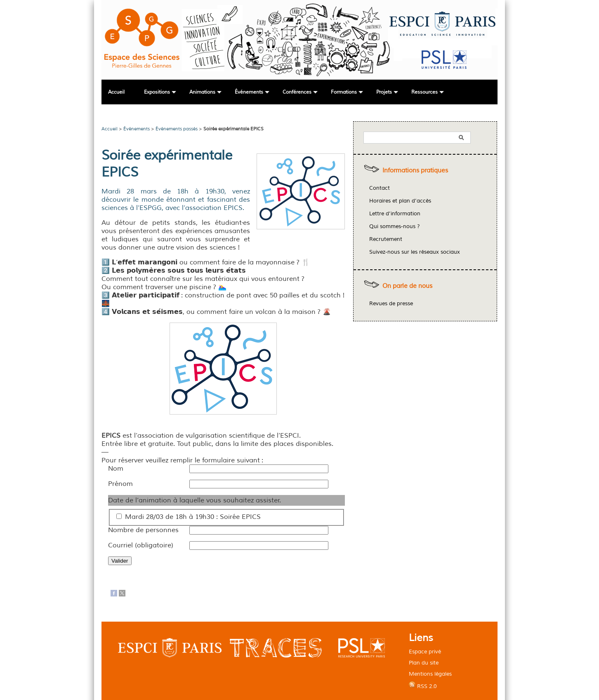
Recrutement (386, 239)
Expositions (157, 92)
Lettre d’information (395, 214)
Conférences (297, 92)
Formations (344, 92)
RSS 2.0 (423, 686)
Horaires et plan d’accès (400, 201)
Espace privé (425, 652)
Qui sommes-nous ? (395, 226)
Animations (202, 92)
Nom (116, 469)
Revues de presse (391, 304)
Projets (384, 92)
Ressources (424, 92)
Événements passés (177, 129)
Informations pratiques (415, 171)
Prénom (120, 484)
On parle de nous (407, 286)
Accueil (116, 92)
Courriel (141, 545)
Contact (380, 188)
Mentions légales (430, 674)
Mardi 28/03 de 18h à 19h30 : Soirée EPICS (193, 517)
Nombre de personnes (143, 530)
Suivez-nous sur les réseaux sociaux (415, 252)
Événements (249, 92)
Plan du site (424, 663)
